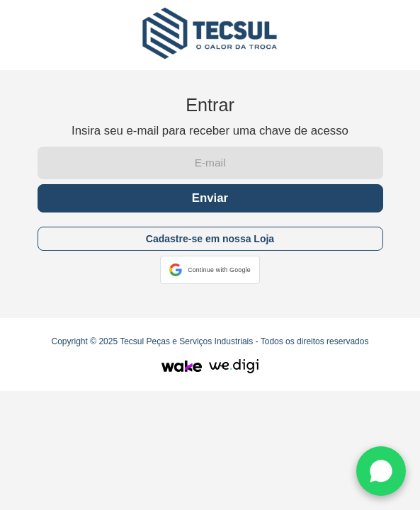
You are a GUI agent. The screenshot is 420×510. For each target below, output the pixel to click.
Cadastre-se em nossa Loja (210, 239)
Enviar (210, 198)
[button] (210, 270)
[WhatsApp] (381, 471)
